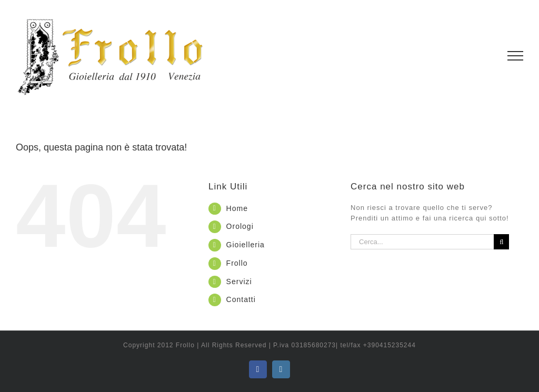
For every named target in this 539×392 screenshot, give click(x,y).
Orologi (240, 226)
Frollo (237, 263)
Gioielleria (246, 245)
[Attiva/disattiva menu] (516, 56)
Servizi (239, 282)
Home (237, 208)
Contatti (241, 299)
